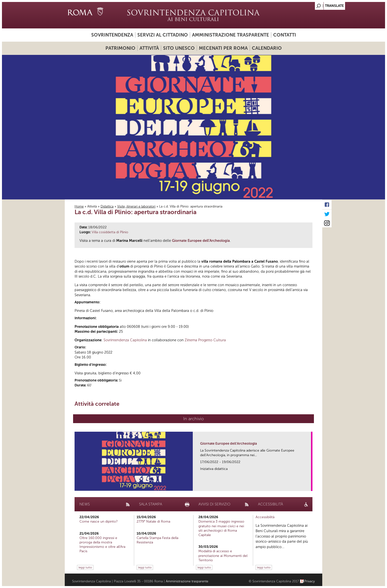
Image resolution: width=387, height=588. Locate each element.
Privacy (310, 581)
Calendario (267, 48)
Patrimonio (120, 48)
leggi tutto (85, 567)
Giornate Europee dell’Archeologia (228, 444)
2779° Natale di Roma (153, 521)
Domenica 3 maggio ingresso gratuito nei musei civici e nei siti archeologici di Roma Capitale (221, 528)
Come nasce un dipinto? (99, 521)
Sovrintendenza (112, 35)
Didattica (107, 206)
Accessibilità (265, 517)
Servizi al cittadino (163, 35)
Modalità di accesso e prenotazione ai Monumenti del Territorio (223, 556)
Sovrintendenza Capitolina (125, 340)
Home (79, 206)
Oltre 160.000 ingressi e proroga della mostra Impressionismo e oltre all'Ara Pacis (102, 545)
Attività (149, 48)
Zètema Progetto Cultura (205, 340)
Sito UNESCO (179, 48)
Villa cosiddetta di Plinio (110, 232)
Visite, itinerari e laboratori (136, 206)
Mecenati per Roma (223, 48)
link (309, 486)
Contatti (285, 35)
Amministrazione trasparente (231, 35)
